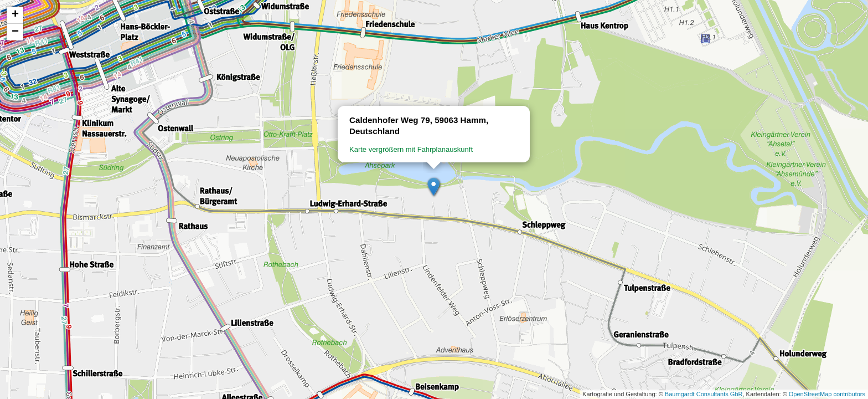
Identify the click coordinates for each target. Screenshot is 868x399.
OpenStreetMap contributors (827, 394)
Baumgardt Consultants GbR (704, 394)
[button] (434, 187)
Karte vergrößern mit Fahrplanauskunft (411, 149)
